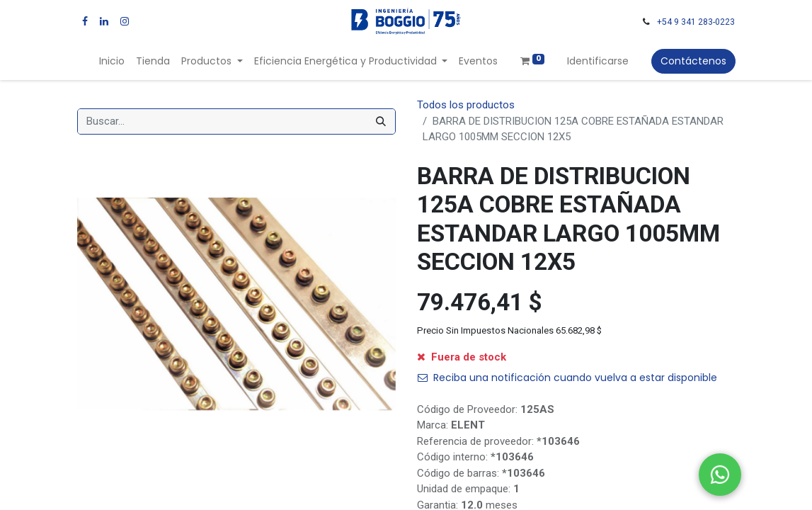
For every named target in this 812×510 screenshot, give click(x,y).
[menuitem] (112, 61)
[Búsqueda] (381, 121)
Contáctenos (693, 61)
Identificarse (598, 61)
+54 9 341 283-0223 (696, 22)
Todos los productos (466, 105)
